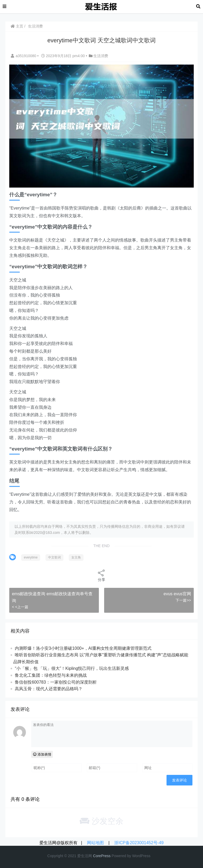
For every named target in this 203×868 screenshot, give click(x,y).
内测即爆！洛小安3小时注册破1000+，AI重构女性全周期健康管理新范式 (83, 648)
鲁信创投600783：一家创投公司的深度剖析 (56, 682)
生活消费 (35, 26)
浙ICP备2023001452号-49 (139, 843)
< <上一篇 (20, 607)
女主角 (76, 557)
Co (95, 856)
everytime (31, 557)
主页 (17, 26)
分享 (101, 575)
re (99, 856)
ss (109, 856)
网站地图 (95, 843)
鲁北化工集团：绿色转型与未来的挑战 (51, 675)
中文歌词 (54, 557)
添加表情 (42, 754)
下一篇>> (183, 600)
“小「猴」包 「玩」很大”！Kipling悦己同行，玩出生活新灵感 (72, 668)
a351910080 (24, 56)
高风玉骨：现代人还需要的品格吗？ (49, 689)
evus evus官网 (177, 594)
